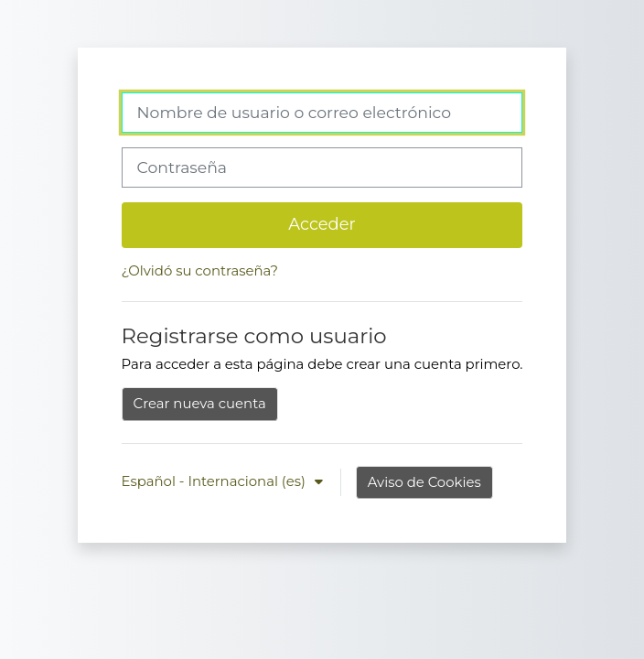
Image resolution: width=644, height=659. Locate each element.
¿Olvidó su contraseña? (200, 271)
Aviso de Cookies (424, 482)
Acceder (322, 224)
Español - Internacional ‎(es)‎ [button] (215, 481)
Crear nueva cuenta (200, 404)
